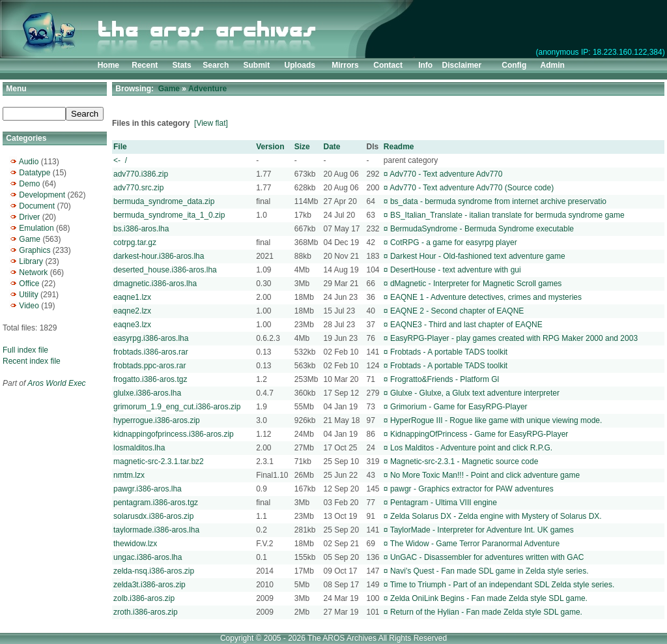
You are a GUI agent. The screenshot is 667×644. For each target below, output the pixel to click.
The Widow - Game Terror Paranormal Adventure (475, 544)
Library (31, 261)
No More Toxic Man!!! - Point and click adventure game (485, 475)
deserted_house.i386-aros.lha (165, 270)
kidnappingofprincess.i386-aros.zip (174, 434)
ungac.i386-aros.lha (148, 557)
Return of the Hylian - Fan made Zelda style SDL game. (486, 612)
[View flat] (211, 123)
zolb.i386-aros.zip (144, 598)
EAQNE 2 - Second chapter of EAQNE (457, 311)
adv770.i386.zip (141, 174)
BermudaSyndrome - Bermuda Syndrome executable (482, 229)
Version (270, 147)
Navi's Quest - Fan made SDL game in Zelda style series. (490, 571)
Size (302, 147)
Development (42, 195)
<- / (120, 160)
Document (37, 206)
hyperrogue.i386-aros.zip (157, 420)
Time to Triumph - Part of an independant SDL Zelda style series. (503, 585)
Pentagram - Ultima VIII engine (444, 503)
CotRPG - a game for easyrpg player (454, 242)
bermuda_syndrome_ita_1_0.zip (169, 215)
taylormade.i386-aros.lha (156, 530)
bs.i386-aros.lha (141, 229)
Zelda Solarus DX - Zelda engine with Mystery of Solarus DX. (496, 516)
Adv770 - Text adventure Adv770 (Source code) (472, 188)
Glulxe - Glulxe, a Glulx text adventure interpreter (475, 393)
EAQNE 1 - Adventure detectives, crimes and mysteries (486, 297)
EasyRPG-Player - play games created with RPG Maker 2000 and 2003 (514, 338)
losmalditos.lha (139, 448)
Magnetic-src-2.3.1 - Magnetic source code (464, 461)
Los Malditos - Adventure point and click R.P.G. (471, 448)
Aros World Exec (56, 383)
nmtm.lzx (129, 475)
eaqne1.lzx (132, 297)
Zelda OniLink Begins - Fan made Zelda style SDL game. (489, 598)
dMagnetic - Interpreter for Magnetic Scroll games (476, 284)
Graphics (35, 250)
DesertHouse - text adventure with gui (456, 270)
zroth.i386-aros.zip (146, 612)
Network (33, 272)
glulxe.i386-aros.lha (147, 393)
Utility (28, 295)
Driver (29, 217)
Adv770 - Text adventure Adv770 (446, 174)
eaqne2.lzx (132, 311)
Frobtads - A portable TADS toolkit (449, 352)
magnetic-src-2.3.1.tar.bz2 (159, 461)
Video (29, 306)
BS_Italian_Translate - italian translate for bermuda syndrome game (507, 215)
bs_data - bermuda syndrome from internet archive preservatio (498, 201)
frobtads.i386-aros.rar (151, 352)
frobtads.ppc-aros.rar (149, 366)
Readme (399, 147)
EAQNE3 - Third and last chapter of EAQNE (466, 325)
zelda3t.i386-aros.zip (149, 585)
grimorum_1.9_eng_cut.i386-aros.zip (177, 407)
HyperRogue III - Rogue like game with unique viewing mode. (496, 420)
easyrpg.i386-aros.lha (151, 338)
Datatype (35, 173)
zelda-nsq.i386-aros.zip (154, 571)
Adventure (207, 89)
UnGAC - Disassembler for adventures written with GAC (487, 557)
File (120, 147)
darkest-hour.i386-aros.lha (159, 256)
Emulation (36, 228)
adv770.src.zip (138, 188)
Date (332, 147)
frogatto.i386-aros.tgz (150, 379)
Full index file (25, 350)
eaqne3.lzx (132, 325)
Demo (29, 184)
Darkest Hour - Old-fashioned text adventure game (478, 256)
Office (29, 284)
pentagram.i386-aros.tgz (156, 503)
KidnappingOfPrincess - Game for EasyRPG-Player (479, 434)
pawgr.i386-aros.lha (148, 489)
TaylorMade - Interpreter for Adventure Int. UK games (482, 530)
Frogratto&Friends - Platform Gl (445, 379)
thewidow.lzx (135, 544)
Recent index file (32, 361)
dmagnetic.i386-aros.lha (155, 284)
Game (30, 239)
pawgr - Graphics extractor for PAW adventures (472, 489)
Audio (29, 162)
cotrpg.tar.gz (135, 242)
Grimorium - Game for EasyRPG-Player (459, 407)
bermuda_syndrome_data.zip (164, 201)
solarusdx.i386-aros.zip (153, 516)
